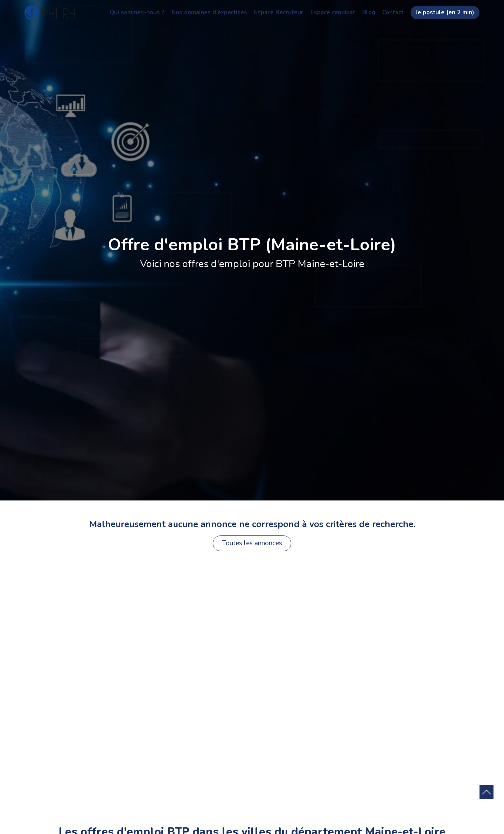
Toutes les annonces (252, 543)
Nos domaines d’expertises (209, 12)
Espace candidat (333, 12)
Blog (369, 12)
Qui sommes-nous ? (137, 12)
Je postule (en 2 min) (445, 12)
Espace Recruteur (279, 12)
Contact (393, 12)
